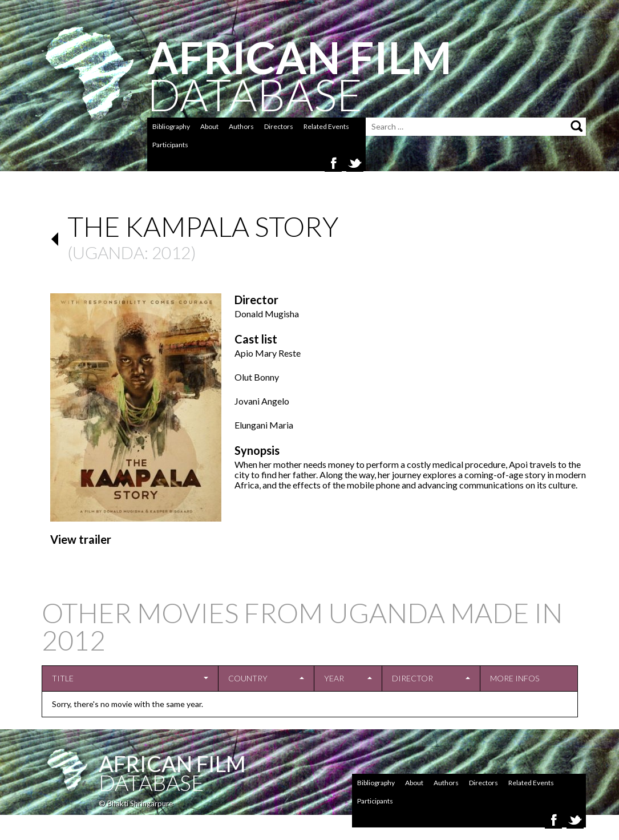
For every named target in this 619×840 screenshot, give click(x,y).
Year (334, 678)
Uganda (108, 252)
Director (412, 678)
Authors (241, 126)
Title (63, 678)
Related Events (326, 126)
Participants (170, 145)
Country (248, 678)
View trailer (81, 539)
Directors (279, 126)
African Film (172, 764)
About (209, 126)
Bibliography (171, 126)
